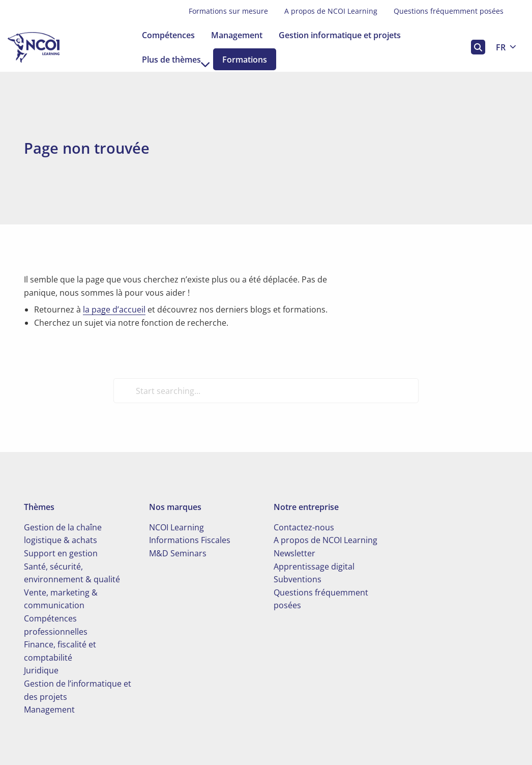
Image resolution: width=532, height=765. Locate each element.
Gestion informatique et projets (340, 35)
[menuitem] (228, 11)
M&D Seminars (178, 553)
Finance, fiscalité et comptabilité (60, 651)
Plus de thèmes (176, 60)
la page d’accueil (114, 309)
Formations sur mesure (228, 11)
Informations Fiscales (190, 540)
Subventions (298, 579)
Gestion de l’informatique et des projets (78, 690)
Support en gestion (61, 553)
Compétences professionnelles (56, 625)
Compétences (168, 35)
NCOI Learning (176, 527)
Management (237, 35)
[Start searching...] (266, 390)
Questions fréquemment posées (449, 11)
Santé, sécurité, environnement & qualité (72, 573)
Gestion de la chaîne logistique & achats (63, 534)
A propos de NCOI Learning (331, 11)
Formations (253, 60)
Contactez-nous (304, 527)
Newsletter (294, 553)
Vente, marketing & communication (61, 599)
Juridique (41, 670)
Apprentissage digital (314, 566)
